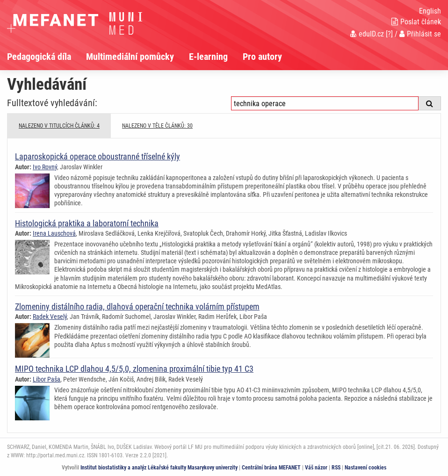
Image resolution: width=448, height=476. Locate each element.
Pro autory (262, 57)
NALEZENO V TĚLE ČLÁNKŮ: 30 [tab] (157, 126)
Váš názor (316, 468)
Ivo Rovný (45, 167)
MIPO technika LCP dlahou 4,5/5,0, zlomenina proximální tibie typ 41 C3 (134, 369)
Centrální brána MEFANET (271, 468)
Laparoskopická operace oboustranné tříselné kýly (98, 156)
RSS (336, 468)
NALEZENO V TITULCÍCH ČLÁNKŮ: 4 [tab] (59, 126)
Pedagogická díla (39, 57)
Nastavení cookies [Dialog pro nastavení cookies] (365, 468)
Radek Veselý (50, 317)
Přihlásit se (420, 34)
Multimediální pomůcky (130, 57)
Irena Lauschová (54, 233)
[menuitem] (47, 57)
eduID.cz (367, 34)
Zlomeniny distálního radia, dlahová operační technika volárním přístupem (137, 307)
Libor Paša (47, 379)
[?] (389, 34)
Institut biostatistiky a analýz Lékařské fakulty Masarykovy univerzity (159, 468)
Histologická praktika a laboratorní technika (87, 223)
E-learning (208, 57)
